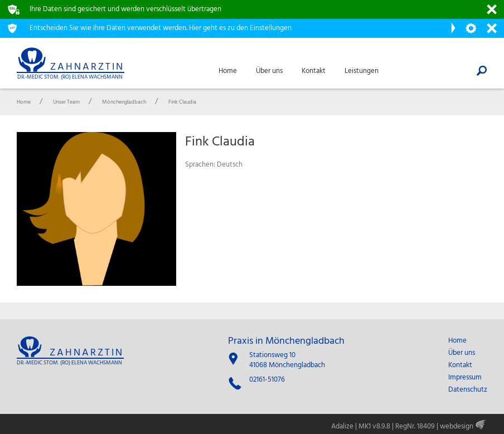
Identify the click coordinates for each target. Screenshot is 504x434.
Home (457, 341)
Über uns (462, 353)
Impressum (465, 378)
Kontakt (460, 365)
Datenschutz (468, 390)
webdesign (457, 426)
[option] (96, 209)
